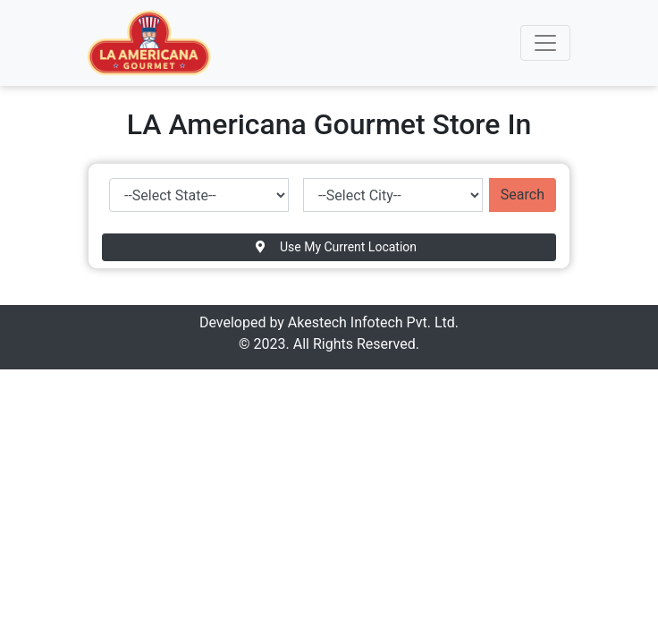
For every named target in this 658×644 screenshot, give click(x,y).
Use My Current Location (336, 247)
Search (523, 195)
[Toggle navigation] (545, 43)
